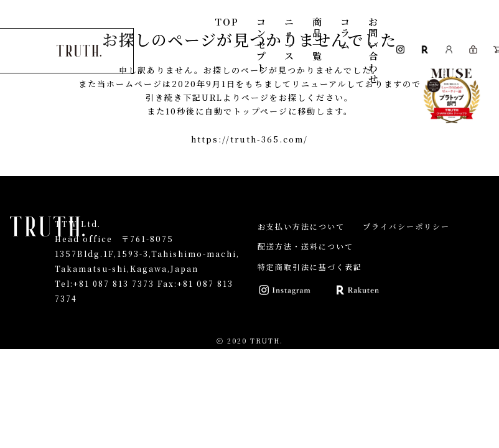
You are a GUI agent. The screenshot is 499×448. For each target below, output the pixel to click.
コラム (346, 33)
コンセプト (262, 44)
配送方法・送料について (305, 246)
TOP (227, 21)
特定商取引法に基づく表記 (310, 267)
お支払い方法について (301, 226)
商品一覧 (318, 39)
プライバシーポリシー (406, 226)
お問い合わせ (374, 50)
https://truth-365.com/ (250, 139)
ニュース (290, 39)
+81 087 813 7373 (114, 283)
